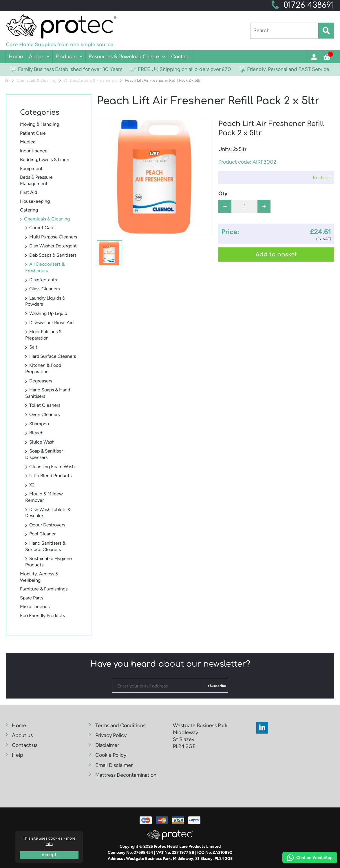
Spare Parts (32, 598)
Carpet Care (42, 228)
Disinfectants (43, 280)
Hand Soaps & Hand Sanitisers (48, 393)
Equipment (31, 168)
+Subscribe (217, 686)
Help (18, 755)
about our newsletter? (170, 664)
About (36, 56)
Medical (28, 142)
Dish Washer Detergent (53, 246)
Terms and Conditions (120, 725)
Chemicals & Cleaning (47, 219)
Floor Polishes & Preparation (43, 335)
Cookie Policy (111, 755)
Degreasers (41, 381)
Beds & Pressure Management (36, 180)
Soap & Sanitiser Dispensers (44, 454)
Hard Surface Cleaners (53, 356)
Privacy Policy (111, 735)
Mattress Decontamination (126, 775)
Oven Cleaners (44, 414)
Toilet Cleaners (45, 405)
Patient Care (33, 133)
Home (16, 56)
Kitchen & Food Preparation (43, 368)
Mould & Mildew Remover (44, 497)
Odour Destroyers (47, 525)
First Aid (29, 192)
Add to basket (276, 255)
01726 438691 (309, 5)
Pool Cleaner (42, 534)
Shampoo (39, 424)
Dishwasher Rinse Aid (51, 323)
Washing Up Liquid (48, 313)
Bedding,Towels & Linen (45, 159)
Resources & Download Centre (124, 56)
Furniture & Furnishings (44, 589)
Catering (29, 210)
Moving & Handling (40, 124)
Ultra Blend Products (50, 476)
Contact (181, 56)
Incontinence (34, 151)
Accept (49, 855)
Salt (33, 347)
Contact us (25, 745)
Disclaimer (107, 745)
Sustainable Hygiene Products (49, 562)
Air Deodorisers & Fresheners (45, 267)
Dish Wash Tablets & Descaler (48, 513)
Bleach (36, 433)
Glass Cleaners (44, 289)
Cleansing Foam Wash (52, 467)
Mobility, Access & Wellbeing (39, 577)
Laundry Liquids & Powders (45, 301)
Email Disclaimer (114, 765)
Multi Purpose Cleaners (53, 237)
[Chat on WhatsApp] (310, 858)
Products (66, 56)
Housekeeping (35, 201)
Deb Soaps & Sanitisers (53, 255)
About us (22, 735)
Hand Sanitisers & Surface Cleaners (45, 546)
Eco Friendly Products (42, 616)
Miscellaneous (35, 607)
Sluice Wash (42, 442)
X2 (32, 485)
